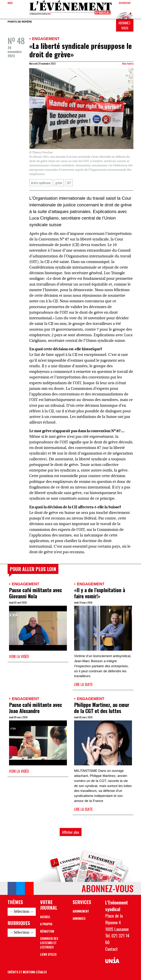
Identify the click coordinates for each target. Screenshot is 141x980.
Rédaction (47, 931)
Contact (111, 949)
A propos (46, 924)
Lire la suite (83, 684)
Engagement (46, 39)
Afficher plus (71, 832)
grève (59, 183)
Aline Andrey (128, 63)
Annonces (79, 918)
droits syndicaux (41, 183)
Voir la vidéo (19, 656)
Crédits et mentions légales (27, 972)
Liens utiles (48, 954)
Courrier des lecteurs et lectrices (49, 943)
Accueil (45, 917)
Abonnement (81, 911)
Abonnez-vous (125, 25)
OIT (69, 183)
